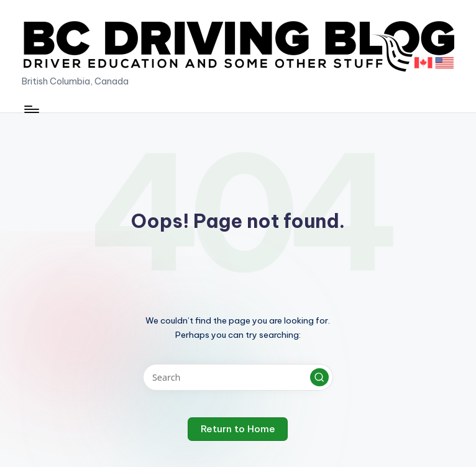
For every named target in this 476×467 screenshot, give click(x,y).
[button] (319, 378)
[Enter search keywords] (238, 377)
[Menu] (31, 109)
